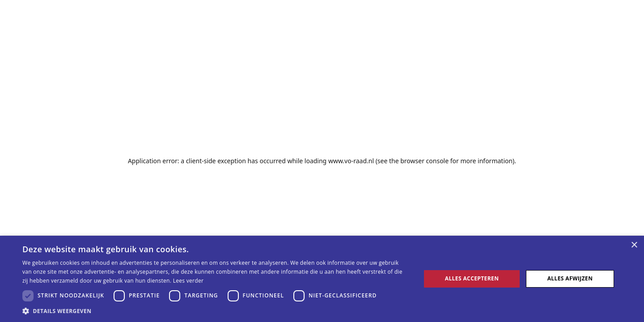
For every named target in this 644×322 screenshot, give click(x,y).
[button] (216, 311)
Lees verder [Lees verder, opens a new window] (189, 281)
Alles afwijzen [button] (570, 278)
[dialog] (322, 279)
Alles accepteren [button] (472, 278)
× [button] (634, 245)
